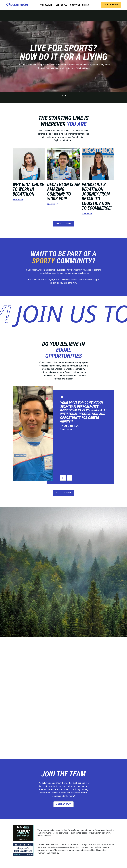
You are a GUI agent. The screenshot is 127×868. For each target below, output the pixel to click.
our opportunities (79, 5)
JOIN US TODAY (111, 5)
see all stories (63, 224)
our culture (46, 5)
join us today (63, 804)
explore (63, 97)
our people (61, 5)
